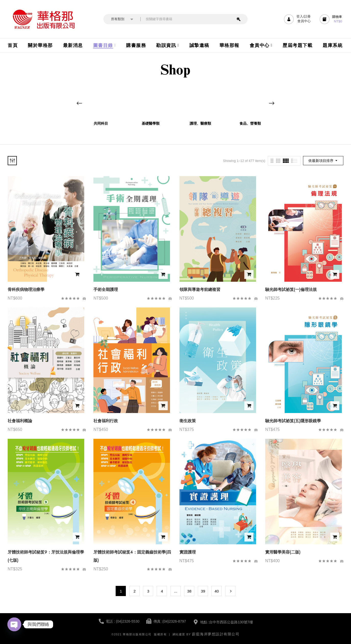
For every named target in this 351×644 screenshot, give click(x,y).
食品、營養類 (250, 124)
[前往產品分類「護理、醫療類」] (201, 101)
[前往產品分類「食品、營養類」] (250, 101)
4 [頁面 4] (162, 591)
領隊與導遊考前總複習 (200, 289)
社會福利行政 (106, 421)
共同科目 (101, 124)
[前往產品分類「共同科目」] (101, 101)
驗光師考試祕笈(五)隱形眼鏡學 (293, 421)
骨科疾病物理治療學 (26, 289)
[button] (331, 19)
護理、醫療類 (200, 124)
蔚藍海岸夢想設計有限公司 (216, 634)
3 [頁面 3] (148, 591)
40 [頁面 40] (217, 591)
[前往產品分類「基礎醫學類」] (151, 101)
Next (230, 591)
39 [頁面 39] (203, 591)
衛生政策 (188, 421)
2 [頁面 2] (135, 591)
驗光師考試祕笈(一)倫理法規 (291, 289)
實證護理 (188, 552)
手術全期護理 (106, 289)
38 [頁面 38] (189, 591)
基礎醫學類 (151, 124)
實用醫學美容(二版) (283, 552)
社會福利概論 (20, 421)
